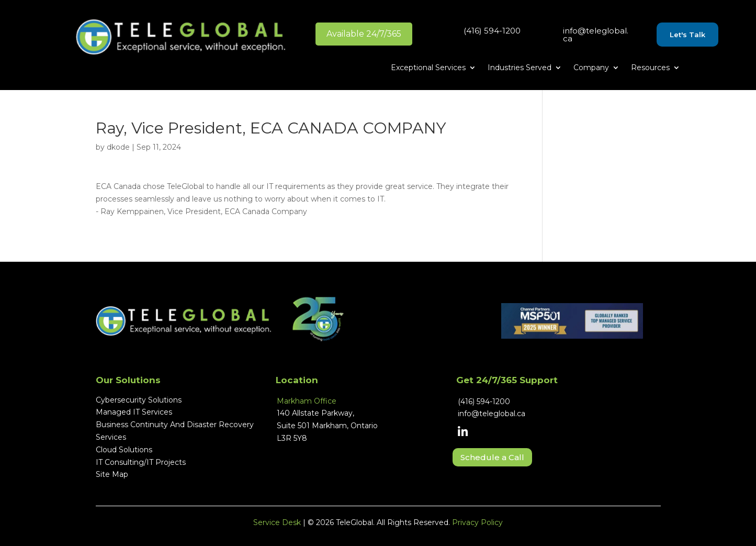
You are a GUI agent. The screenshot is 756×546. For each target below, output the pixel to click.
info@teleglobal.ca (596, 35)
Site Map (112, 474)
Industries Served (520, 68)
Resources (650, 68)
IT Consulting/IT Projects (141, 462)
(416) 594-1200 (492, 31)
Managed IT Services (134, 412)
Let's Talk (687, 35)
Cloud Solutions (124, 450)
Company (591, 68)
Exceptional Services (428, 68)
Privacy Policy (477, 522)
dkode (118, 147)
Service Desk (277, 522)
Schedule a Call (492, 457)
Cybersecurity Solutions (139, 400)
